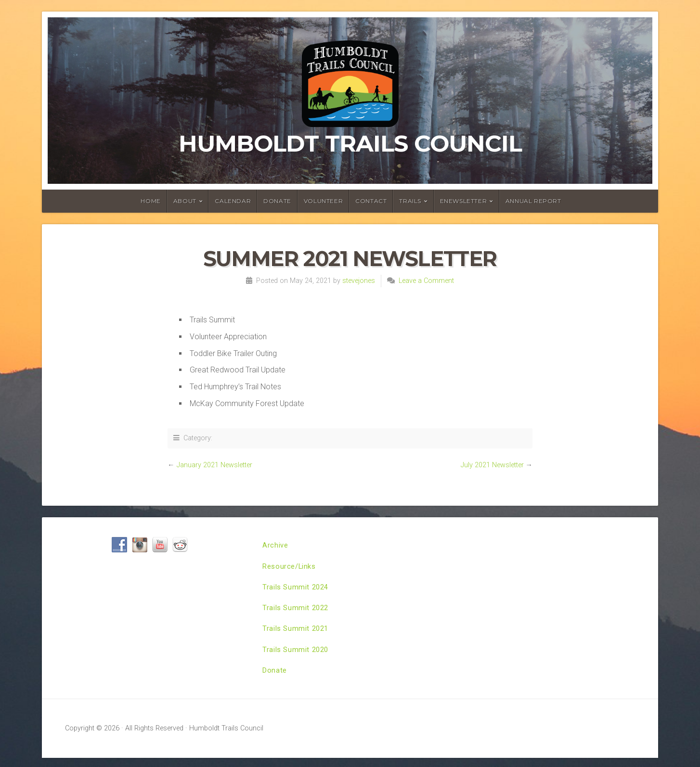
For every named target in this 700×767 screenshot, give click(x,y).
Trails (410, 201)
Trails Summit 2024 (298, 590)
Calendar (233, 201)
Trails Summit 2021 (298, 634)
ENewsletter (464, 201)
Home (150, 201)
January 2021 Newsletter (214, 465)
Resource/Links (291, 568)
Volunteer (323, 201)
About (185, 201)
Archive (276, 546)
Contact (371, 201)
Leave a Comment (426, 281)
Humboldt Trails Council (350, 143)
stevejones (359, 281)
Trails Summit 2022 (298, 612)
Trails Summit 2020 (298, 657)
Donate (277, 201)
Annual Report (533, 201)
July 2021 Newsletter (492, 465)
